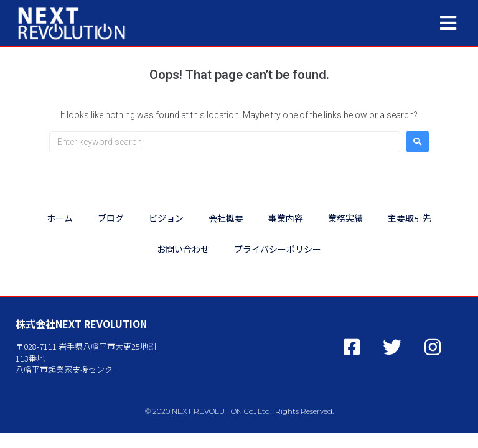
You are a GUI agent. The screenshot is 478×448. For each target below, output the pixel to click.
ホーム (60, 218)
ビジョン (166, 218)
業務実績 (345, 218)
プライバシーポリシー (278, 249)
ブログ (111, 218)
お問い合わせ (183, 249)
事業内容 (286, 218)
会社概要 (226, 218)
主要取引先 (410, 218)
